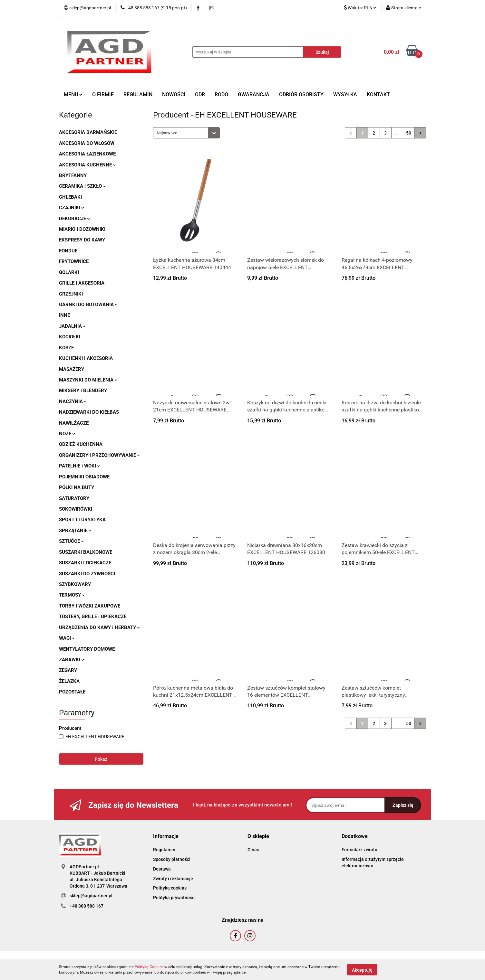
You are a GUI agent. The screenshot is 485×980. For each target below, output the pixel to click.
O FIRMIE (103, 94)
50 (409, 133)
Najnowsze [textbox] (167, 133)
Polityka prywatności (174, 898)
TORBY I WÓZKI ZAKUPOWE (90, 606)
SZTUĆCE (71, 541)
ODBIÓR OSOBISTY (301, 94)
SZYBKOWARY (75, 584)
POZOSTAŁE (72, 692)
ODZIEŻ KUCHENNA (81, 444)
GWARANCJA (254, 94)
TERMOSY (72, 595)
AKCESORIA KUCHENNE (87, 165)
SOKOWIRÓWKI (76, 509)
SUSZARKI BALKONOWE (86, 552)
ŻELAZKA (69, 681)
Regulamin (164, 850)
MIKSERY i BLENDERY (83, 391)
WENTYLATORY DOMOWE (87, 649)
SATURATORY (74, 498)
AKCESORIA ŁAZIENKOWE (87, 154)
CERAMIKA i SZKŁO (82, 186)
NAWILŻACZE (74, 423)
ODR (200, 94)
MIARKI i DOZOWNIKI (82, 229)
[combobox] (186, 133)
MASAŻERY (72, 369)
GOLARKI (69, 272)
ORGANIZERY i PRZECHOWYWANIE (99, 455)
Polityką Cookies (149, 967)
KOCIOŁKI (70, 337)
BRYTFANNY (73, 175)
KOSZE (66, 348)
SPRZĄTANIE (75, 531)
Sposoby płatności (172, 859)
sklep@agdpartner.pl (91, 896)
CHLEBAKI (70, 197)
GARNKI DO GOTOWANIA (88, 305)
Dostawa (162, 869)
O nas (253, 850)
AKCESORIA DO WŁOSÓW (87, 143)
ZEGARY (68, 670)
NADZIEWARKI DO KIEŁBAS (89, 412)
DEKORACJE (74, 219)
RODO (221, 94)
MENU (73, 94)
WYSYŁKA (345, 94)
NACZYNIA (73, 401)
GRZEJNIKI (71, 294)
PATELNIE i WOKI (79, 466)
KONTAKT (378, 94)
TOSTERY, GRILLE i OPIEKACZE (93, 617)
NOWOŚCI (174, 94)
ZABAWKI (72, 660)
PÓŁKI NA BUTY (77, 487)
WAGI (67, 638)
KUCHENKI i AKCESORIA (86, 358)
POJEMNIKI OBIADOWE (84, 477)
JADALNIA (72, 326)
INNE (64, 315)
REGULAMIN (138, 94)
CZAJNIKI (72, 208)
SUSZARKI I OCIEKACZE (85, 563)
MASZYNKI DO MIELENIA (88, 380)
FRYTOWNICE (74, 261)
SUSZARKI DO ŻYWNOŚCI (87, 574)
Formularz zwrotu (359, 850)
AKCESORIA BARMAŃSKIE (88, 132)
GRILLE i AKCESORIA (82, 283)
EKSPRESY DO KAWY (82, 240)
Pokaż (101, 759)
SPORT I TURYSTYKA (82, 520)
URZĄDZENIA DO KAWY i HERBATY (99, 627)
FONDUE (68, 251)
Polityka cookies (170, 888)
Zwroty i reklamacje (173, 879)
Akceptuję (362, 970)
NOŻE (67, 434)
